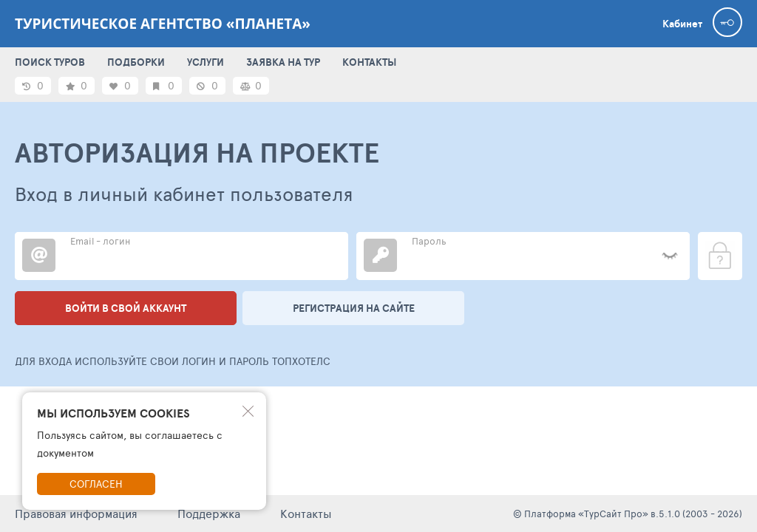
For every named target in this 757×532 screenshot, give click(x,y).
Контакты (306, 513)
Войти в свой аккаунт (126, 308)
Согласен (96, 484)
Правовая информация (76, 513)
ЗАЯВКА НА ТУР (283, 62)
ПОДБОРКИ (136, 62)
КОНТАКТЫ (369, 62)
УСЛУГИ (206, 62)
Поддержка (209, 513)
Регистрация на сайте (354, 308)
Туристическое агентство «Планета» (163, 24)
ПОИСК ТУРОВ (50, 62)
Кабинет (682, 24)
